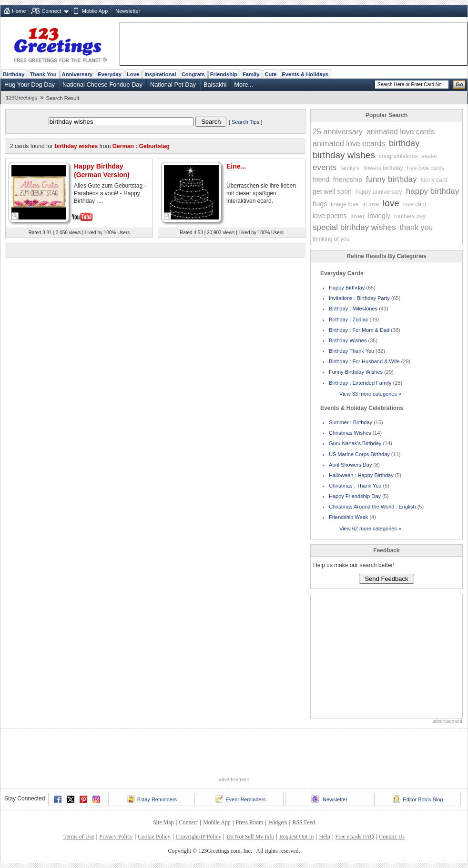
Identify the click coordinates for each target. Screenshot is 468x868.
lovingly (379, 216)
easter (429, 156)
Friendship (224, 74)
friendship (348, 180)
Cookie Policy (154, 837)
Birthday (14, 74)
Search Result (63, 98)
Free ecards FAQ (354, 837)
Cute (270, 74)
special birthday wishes (354, 227)
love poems (330, 216)
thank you (416, 227)
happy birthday (433, 191)
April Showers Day (350, 465)
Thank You (43, 74)
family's (350, 168)
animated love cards (401, 132)
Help (324, 837)
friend (321, 180)
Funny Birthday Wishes (356, 372)
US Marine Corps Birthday (359, 454)
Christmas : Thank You (355, 486)
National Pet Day (173, 85)
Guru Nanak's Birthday (355, 443)
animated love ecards (349, 144)
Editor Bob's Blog (418, 799)
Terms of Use (79, 837)
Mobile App (95, 11)
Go (459, 84)
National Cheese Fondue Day (102, 85)
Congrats (193, 74)
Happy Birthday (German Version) (102, 170)
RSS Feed (304, 822)
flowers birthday (383, 168)
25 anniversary (338, 132)
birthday (404, 143)
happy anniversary (379, 192)
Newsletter (128, 11)
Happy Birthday (347, 288)
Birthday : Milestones (353, 309)
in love (371, 204)
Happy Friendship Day (355, 496)
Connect (51, 11)
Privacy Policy (116, 837)
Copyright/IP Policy (198, 837)
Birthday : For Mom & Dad (359, 330)
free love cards (426, 168)
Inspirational (160, 74)
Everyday (110, 74)
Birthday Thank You (351, 351)
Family (251, 74)
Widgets (278, 822)
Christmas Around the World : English (372, 507)
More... (244, 85)
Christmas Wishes (350, 433)
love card (415, 204)
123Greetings (21, 98)
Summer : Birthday (351, 422)
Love (133, 74)
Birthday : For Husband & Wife (364, 361)
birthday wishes (344, 155)
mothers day (410, 216)
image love (345, 204)
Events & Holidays (305, 74)
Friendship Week (348, 517)
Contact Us (392, 837)
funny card (434, 180)
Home (19, 11)
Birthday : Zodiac (349, 319)
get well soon (332, 191)
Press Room (250, 822)
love (391, 203)
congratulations (398, 156)
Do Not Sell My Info (250, 837)
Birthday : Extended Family (360, 383)
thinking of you (331, 239)
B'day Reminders (152, 799)
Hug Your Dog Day (30, 85)
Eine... (236, 166)
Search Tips (245, 122)
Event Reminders (240, 799)
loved (358, 216)
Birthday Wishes (348, 340)
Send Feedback (386, 579)
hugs (320, 204)
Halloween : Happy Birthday (361, 475)
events (325, 167)
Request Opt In (297, 837)
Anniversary (77, 74)
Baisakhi (215, 85)
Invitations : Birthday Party (359, 298)
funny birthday (392, 179)
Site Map (163, 822)
